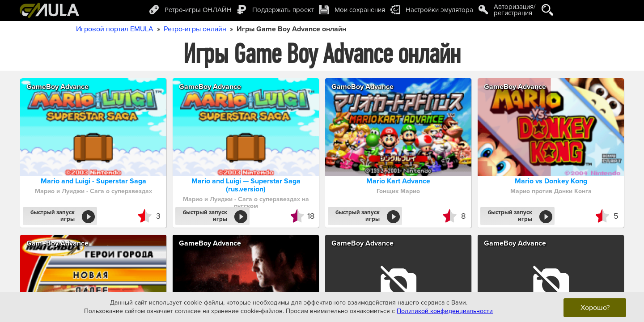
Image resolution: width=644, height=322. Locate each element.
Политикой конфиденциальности (445, 311)
